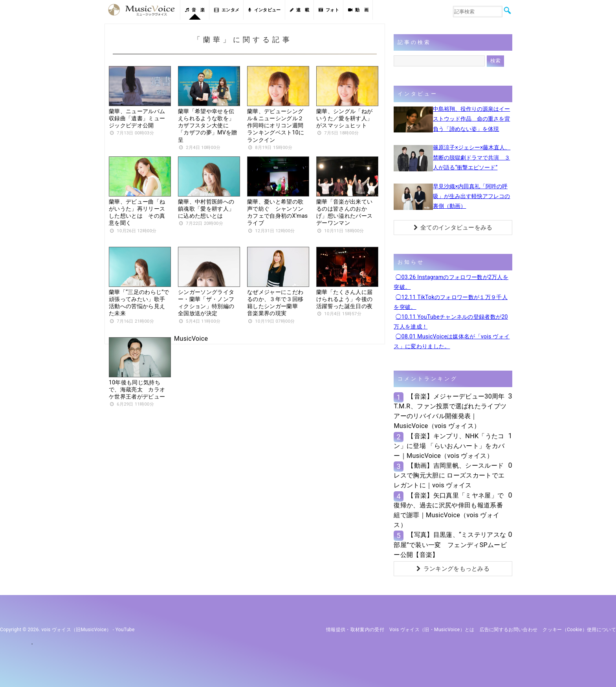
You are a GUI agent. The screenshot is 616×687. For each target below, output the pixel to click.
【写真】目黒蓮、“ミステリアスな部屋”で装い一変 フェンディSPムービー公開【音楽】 (450, 545)
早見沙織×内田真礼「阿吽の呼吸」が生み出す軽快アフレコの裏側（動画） (471, 196)
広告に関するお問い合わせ (509, 630)
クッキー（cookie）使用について (579, 630)
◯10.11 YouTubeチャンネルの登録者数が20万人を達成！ (451, 322)
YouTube (125, 630)
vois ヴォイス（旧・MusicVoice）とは (432, 630)
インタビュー (264, 10)
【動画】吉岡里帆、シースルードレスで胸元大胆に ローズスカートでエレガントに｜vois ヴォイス (449, 475)
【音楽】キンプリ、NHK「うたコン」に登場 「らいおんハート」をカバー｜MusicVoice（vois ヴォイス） (449, 446)
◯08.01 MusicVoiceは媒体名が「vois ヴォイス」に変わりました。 (452, 341)
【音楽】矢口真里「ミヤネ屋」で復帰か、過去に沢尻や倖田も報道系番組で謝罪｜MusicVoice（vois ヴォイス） (449, 510)
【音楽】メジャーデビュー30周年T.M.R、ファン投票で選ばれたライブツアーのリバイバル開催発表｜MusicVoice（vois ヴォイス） (450, 411)
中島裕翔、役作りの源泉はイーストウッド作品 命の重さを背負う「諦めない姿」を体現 (471, 119)
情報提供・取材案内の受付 (355, 630)
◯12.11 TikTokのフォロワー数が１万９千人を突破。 (451, 302)
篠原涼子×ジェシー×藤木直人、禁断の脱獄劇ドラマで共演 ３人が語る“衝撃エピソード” (472, 157)
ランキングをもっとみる (453, 569)
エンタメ (227, 10)
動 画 (358, 10)
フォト (329, 10)
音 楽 (195, 10)
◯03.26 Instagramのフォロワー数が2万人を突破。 (451, 282)
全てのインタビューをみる (453, 228)
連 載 (300, 10)
